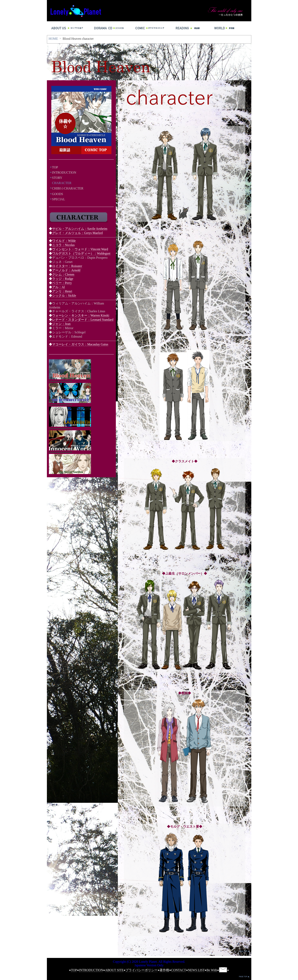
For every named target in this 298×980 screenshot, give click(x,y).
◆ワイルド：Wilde (62, 241)
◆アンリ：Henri (61, 291)
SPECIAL (59, 199)
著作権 (164, 970)
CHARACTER (62, 183)
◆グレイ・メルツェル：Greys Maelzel (76, 233)
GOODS (58, 194)
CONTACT (179, 970)
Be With (212, 970)
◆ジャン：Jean (60, 324)
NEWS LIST (196, 970)
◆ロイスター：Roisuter (66, 266)
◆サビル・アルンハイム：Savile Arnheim (78, 229)
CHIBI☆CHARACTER (68, 188)
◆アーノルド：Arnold (65, 270)
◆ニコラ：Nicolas (62, 245)
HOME (53, 39)
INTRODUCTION (64, 172)
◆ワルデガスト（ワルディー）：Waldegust (80, 253)
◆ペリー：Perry (60, 283)
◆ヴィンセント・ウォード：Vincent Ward (79, 249)
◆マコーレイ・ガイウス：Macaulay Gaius (79, 344)
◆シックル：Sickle (63, 296)
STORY (57, 178)
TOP (55, 167)
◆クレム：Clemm (62, 274)
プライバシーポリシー (141, 970)
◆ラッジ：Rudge (61, 279)
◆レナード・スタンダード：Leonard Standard (81, 320)
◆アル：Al (57, 287)
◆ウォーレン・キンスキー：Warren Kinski (79, 315)
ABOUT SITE (114, 970)
